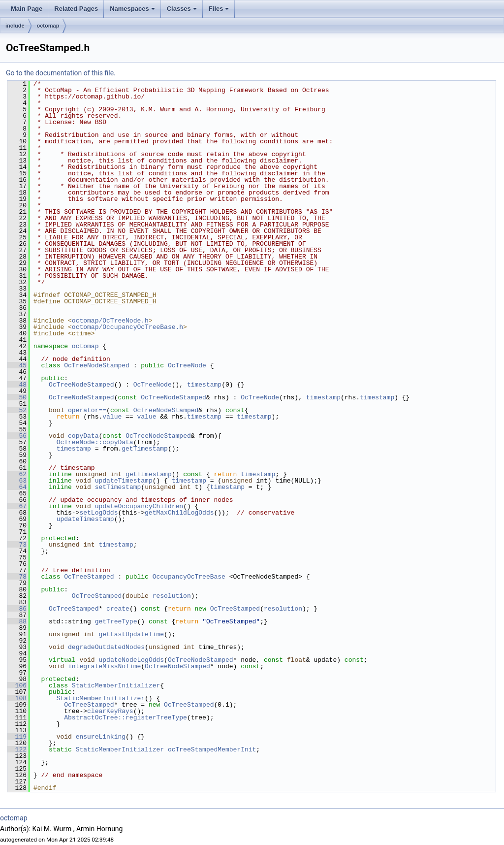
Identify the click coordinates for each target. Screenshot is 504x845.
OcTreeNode (187, 365)
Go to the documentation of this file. (61, 73)
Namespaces (132, 9)
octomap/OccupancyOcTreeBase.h (127, 327)
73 (17, 545)
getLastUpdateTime (131, 634)
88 (17, 621)
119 (17, 737)
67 (17, 506)
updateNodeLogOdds (131, 660)
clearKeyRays (110, 711)
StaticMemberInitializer (116, 685)
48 (17, 385)
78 (17, 577)
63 (17, 481)
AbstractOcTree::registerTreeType (126, 717)
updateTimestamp (124, 481)
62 (17, 474)
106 (17, 685)
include (15, 26)
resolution (172, 596)
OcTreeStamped (89, 577)
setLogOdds (98, 513)
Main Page (27, 9)
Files (219, 9)
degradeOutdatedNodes (106, 647)
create (118, 609)
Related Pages (76, 9)
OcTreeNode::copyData (95, 442)
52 (17, 410)
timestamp (204, 385)
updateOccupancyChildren (139, 506)
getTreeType (116, 621)
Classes (182, 9)
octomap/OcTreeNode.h (110, 321)
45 (17, 365)
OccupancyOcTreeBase (189, 577)
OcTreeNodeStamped (97, 365)
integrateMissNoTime (104, 666)
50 (17, 397)
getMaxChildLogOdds (179, 513)
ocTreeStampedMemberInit (212, 749)
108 (17, 698)
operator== (87, 410)
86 (17, 609)
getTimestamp (145, 449)
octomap (48, 26)
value (112, 417)
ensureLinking (101, 737)
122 (17, 749)
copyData (83, 436)
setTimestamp (118, 487)
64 (17, 487)
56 (17, 436)
